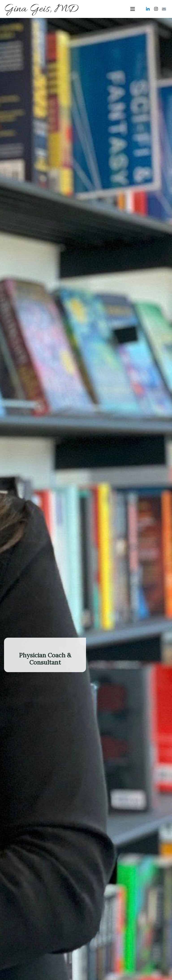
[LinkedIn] (148, 9)
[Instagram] (156, 9)
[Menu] (133, 9)
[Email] (164, 9)
